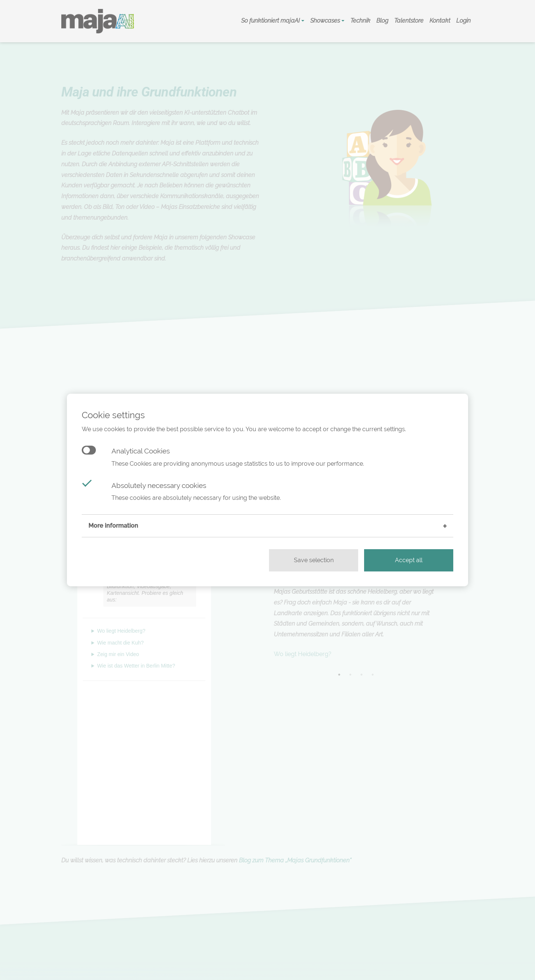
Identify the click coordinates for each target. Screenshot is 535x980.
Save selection (314, 560)
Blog (382, 21)
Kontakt (440, 21)
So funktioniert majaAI (271, 21)
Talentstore (409, 21)
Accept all (409, 560)
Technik (360, 21)
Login (463, 21)
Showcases (326, 21)
